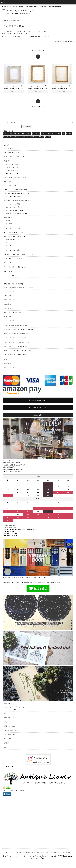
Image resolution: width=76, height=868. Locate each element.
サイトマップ (8, 713)
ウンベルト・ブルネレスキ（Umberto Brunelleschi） (20, 329)
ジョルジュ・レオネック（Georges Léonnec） (18, 342)
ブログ (6, 722)
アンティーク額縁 (14, 20)
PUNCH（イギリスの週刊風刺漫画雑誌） (16, 189)
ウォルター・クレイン (13, 185)
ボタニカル (21, 134)
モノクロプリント (9, 359)
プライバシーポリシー (53, 853)
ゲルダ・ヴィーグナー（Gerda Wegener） (16, 334)
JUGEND (41, 137)
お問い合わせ (66, 853)
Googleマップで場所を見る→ (11, 471)
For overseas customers (38, 407)
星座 (15, 134)
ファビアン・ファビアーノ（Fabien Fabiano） (17, 351)
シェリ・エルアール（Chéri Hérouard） (16, 346)
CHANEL (58, 134)
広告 (63, 134)
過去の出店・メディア (10, 718)
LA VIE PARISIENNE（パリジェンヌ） (15, 232)
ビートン (6, 134)
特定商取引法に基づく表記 (35, 853)
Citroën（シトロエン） (13, 164)
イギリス (28, 134)
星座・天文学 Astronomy (11, 153)
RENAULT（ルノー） (12, 170)
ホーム (4, 20)
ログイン (6, 747)
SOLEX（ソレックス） (13, 167)
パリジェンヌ (36, 134)
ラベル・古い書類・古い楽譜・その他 (15, 267)
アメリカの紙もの (9, 308)
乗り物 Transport (9, 161)
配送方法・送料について (11, 730)
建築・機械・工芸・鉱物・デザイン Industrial (17, 201)
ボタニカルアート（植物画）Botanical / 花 (16, 194)
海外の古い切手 (8, 148)
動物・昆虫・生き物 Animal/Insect (15, 237)
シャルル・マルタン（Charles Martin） (15, 338)
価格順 (65, 42)
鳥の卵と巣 (9, 224)
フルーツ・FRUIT (9, 321)
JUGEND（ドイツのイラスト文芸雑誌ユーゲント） (19, 254)
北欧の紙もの (8, 304)
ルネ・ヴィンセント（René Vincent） (15, 355)
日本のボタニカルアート (13, 197)
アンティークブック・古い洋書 (13, 259)
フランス (6, 137)
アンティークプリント (10, 291)
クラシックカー (46, 134)
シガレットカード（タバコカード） (14, 228)
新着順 (72, 42)
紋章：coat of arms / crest (14, 210)
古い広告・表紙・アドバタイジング (14, 157)
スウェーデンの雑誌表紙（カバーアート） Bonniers (19, 287)
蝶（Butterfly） (11, 246)
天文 (53, 134)
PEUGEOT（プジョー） (13, 174)
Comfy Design (9, 767)
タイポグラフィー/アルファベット (14, 313)
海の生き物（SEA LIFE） (13, 240)
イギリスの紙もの (9, 296)
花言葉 (24, 137)
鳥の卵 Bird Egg (9, 218)
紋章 (11, 134)
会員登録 (6, 743)
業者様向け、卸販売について (38, 400)
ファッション (8, 263)
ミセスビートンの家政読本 (14, 204)
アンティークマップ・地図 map (13, 250)
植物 (11, 137)
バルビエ (69, 134)
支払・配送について (18, 853)
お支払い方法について (10, 726)
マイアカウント (8, 739)
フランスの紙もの (9, 300)
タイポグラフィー (32, 137)
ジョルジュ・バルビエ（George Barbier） (16, 325)
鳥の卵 (8, 221)
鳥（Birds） (10, 243)
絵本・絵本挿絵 (8, 182)
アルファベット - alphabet (14, 207)
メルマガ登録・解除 (9, 735)
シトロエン (17, 137)
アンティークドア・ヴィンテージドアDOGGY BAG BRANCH (15, 708)
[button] (38, 2)
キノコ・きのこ (8, 317)
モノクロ (48, 137)
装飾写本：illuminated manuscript (17, 213)
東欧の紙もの (8, 363)
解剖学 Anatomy (9, 271)
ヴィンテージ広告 (9, 367)
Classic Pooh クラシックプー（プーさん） (16, 178)
